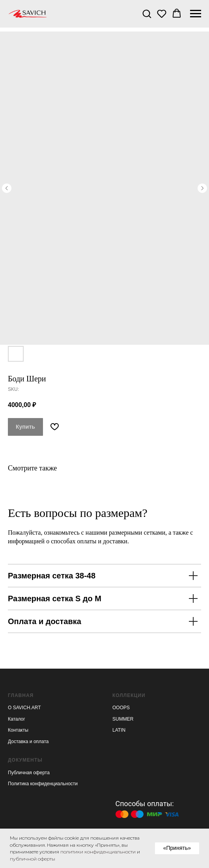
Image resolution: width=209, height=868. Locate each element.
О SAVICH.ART (24, 708)
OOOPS (121, 708)
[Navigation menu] (196, 14)
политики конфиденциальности (98, 852)
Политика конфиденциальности (43, 784)
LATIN (119, 730)
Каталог (17, 719)
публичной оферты (33, 859)
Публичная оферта (29, 773)
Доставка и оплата (28, 742)
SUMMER (123, 719)
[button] (147, 13)
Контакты (18, 730)
